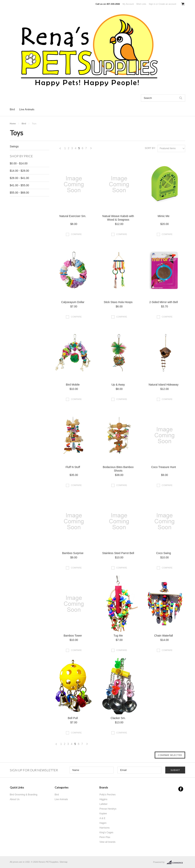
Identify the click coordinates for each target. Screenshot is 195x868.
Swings (14, 146)
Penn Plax (105, 837)
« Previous (60, 149)
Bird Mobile (73, 385)
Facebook (181, 789)
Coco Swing (164, 553)
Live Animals (27, 109)
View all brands (107, 842)
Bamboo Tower (73, 636)
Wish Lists (141, 4)
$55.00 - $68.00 (19, 193)
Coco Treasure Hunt (163, 467)
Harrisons (104, 828)
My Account (128, 4)
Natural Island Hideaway (164, 385)
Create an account (167, 4)
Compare (76, 234)
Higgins (103, 799)
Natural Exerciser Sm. (73, 216)
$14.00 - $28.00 (19, 171)
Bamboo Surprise (73, 553)
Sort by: (150, 148)
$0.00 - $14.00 (19, 163)
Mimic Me (164, 216)
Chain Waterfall (164, 636)
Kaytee (103, 814)
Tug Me (118, 636)
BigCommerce (176, 862)
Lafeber (103, 804)
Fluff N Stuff (73, 467)
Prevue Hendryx (108, 809)
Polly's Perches (107, 795)
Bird (12, 109)
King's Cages (106, 832)
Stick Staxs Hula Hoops (118, 302)
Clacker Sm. (118, 718)
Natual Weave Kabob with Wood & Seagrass (118, 218)
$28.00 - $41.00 (19, 178)
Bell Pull (73, 718)
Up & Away (118, 385)
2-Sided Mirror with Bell (164, 302)
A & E (102, 818)
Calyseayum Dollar (73, 302)
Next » (91, 149)
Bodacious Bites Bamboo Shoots (118, 469)
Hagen (103, 823)
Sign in (152, 4)
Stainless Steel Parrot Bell (118, 553)
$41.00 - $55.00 (19, 185)
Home (13, 124)
